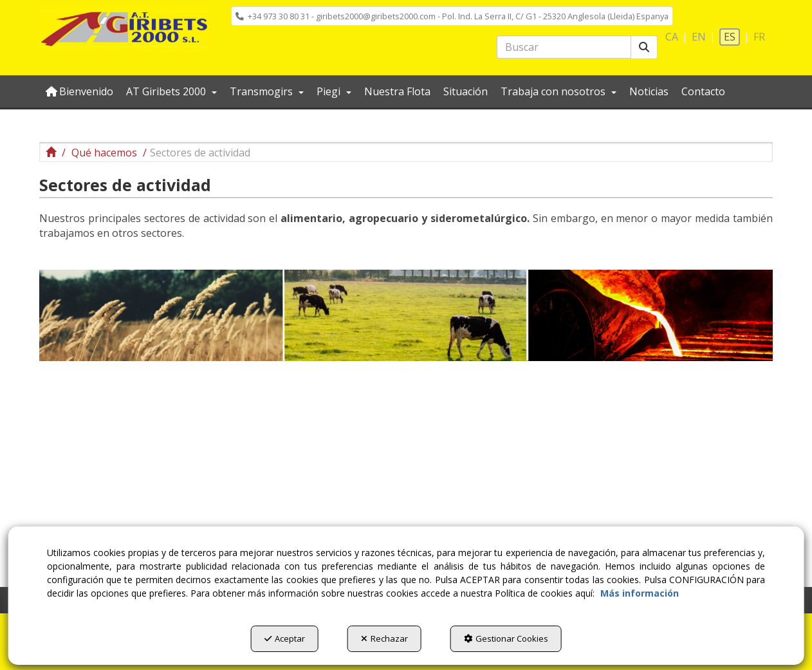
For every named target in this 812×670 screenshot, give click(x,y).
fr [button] (759, 37)
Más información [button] (640, 593)
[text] (564, 47)
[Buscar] (644, 47)
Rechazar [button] (384, 638)
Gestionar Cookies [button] (506, 638)
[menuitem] (452, 16)
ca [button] (672, 37)
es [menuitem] (730, 37)
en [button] (699, 37)
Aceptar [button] (285, 638)
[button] (124, 29)
